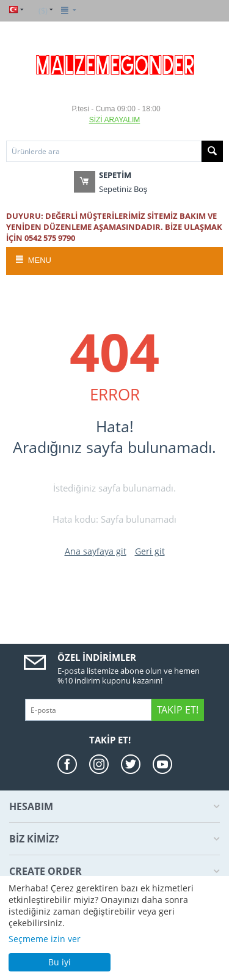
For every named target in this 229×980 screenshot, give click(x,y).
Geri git (150, 551)
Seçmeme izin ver (45, 939)
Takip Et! (177, 710)
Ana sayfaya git (96, 551)
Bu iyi (60, 962)
